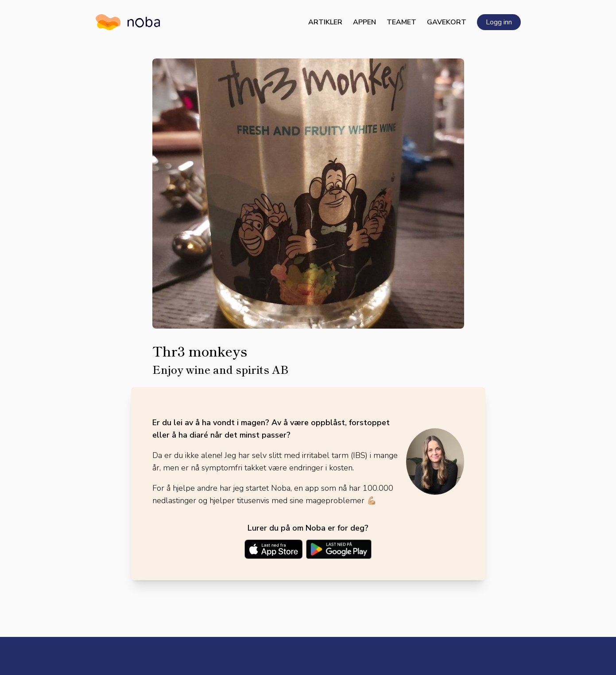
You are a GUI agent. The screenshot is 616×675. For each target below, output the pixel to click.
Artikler (325, 22)
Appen (364, 22)
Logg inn (499, 22)
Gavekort (447, 22)
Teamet (401, 22)
